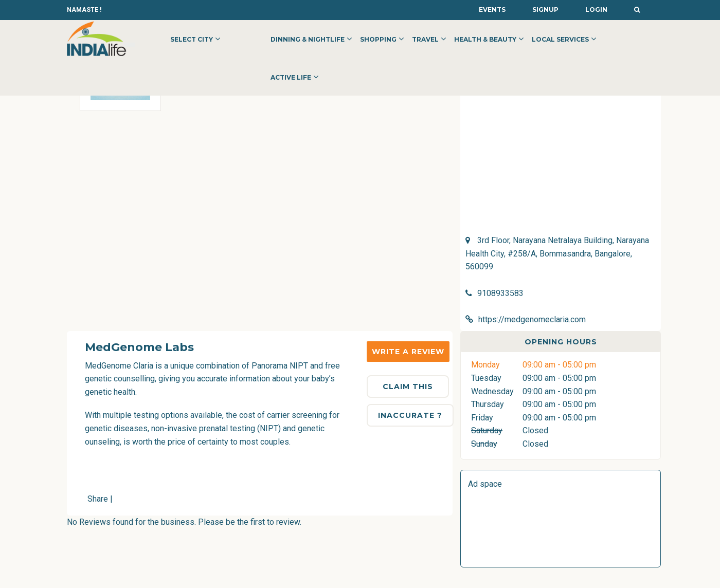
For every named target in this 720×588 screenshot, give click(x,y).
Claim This (408, 387)
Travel (425, 39)
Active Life (291, 77)
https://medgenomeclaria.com (532, 319)
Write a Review (408, 352)
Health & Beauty (485, 39)
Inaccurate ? (410, 415)
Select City (192, 39)
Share (98, 499)
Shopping (378, 39)
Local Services (560, 39)
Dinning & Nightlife (308, 39)
